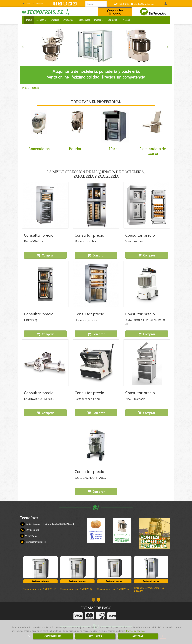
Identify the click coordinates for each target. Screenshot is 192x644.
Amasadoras (39, 149)
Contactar (37, 4)
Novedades (85, 20)
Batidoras (77, 149)
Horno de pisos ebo (87, 320)
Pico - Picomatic (135, 399)
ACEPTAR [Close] (138, 636)
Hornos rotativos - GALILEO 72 (113, 589)
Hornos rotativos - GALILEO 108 (40, 589)
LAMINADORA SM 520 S (39, 399)
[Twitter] (60, 4)
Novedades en (40, 581)
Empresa (55, 20)
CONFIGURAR (53, 636)
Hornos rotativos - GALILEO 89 (76, 589)
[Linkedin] (70, 4)
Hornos (115, 149)
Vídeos (126, 20)
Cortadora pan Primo (88, 399)
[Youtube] (75, 4)
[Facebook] (55, 4)
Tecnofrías (41, 20)
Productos (69, 20)
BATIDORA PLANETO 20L (90, 478)
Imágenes (99, 20)
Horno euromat (135, 241)
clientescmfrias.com (144, 4)
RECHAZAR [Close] (95, 636)
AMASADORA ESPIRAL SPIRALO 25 (145, 322)
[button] (166, 4)
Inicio (26, 4)
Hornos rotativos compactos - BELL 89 (150, 589)
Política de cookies (135, 631)
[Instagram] (65, 4)
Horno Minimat (34, 241)
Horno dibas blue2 (86, 241)
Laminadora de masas (153, 151)
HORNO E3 (31, 320)
